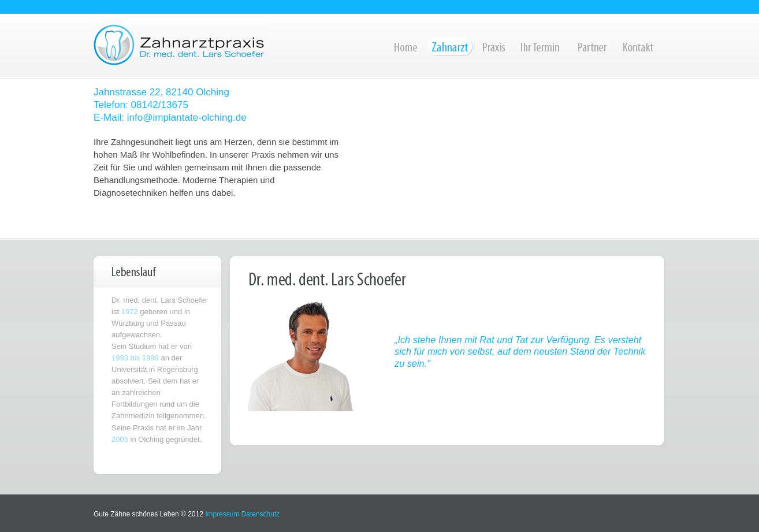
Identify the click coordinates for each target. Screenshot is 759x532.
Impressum (222, 514)
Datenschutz (261, 514)
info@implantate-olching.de (187, 118)
